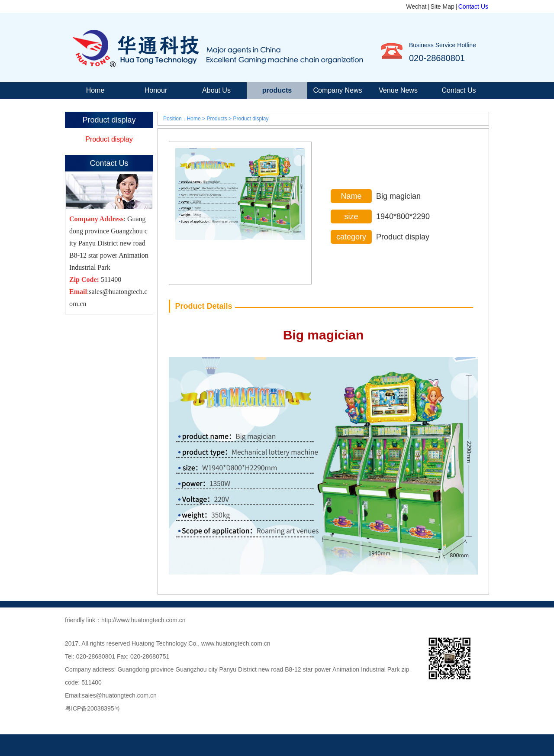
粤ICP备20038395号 (93, 708)
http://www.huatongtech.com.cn (143, 620)
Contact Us (473, 6)
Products (217, 119)
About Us (216, 90)
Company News (338, 90)
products (277, 90)
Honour (156, 90)
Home (95, 90)
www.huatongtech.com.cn (236, 643)
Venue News (398, 90)
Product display (109, 139)
